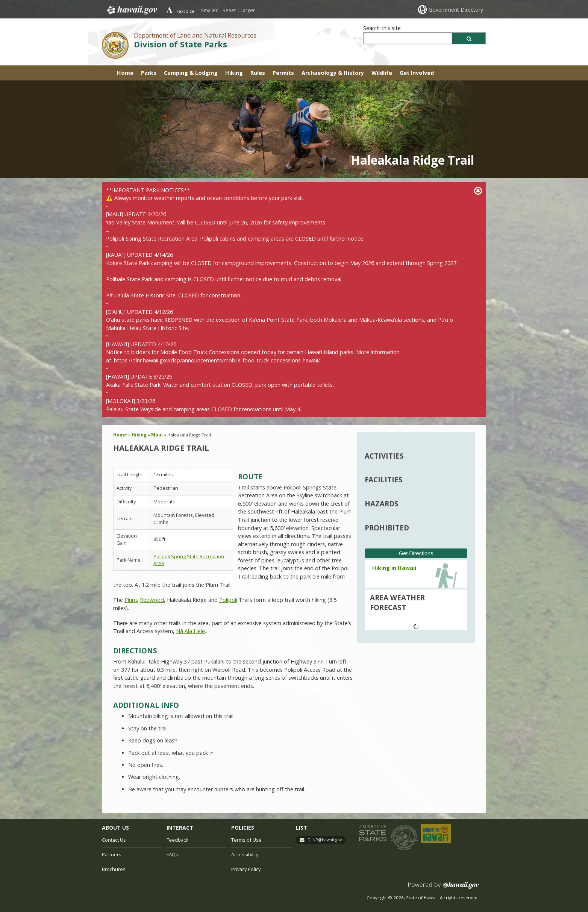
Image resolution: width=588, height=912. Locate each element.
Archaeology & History (333, 73)
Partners (112, 854)
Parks (149, 73)
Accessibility (245, 854)
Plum (131, 600)
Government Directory (456, 10)
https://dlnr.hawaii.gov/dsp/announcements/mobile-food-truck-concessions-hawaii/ (217, 360)
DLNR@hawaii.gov (325, 840)
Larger (248, 10)
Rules (258, 73)
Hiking (234, 73)
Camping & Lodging (191, 73)
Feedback (177, 840)
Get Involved (417, 73)
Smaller (209, 10)
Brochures (114, 869)
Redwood (152, 600)
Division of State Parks (180, 44)
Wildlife (382, 73)
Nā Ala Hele (190, 631)
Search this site (382, 28)
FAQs (172, 854)
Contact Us (114, 840)
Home (125, 73)
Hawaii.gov (131, 10)
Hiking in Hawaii (394, 568)
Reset (229, 10)
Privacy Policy (246, 869)
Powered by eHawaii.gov (443, 888)
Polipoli (228, 600)
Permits (283, 73)
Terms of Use (246, 840)
